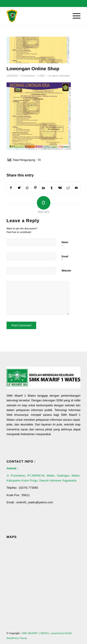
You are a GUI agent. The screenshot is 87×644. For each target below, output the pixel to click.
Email (65, 258)
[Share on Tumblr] (52, 188)
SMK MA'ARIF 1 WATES (35, 633)
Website (66, 271)
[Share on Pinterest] (35, 188)
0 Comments (28, 76)
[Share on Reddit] (68, 188)
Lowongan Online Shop (33, 69)
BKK (43, 76)
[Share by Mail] (76, 188)
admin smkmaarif (61, 76)
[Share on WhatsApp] (27, 188)
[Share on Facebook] (11, 188)
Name (65, 244)
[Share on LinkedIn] (43, 188)
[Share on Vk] (60, 188)
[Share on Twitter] (19, 188)
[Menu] (74, 16)
